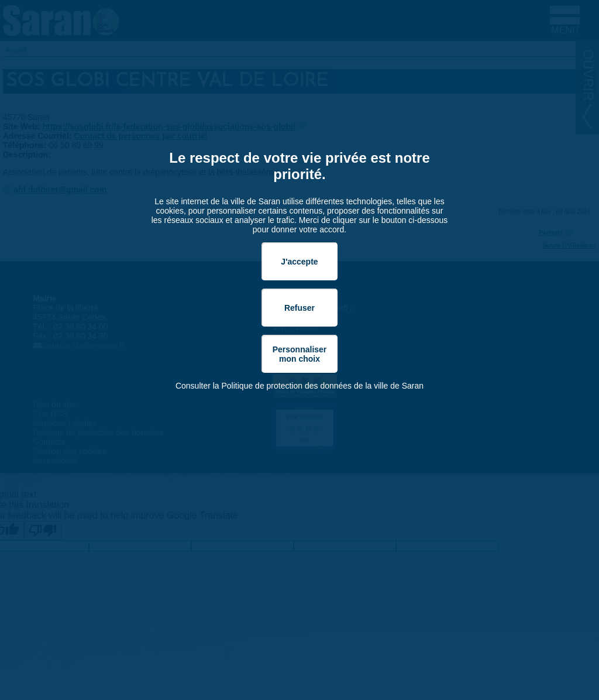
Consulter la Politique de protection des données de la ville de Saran (299, 386)
